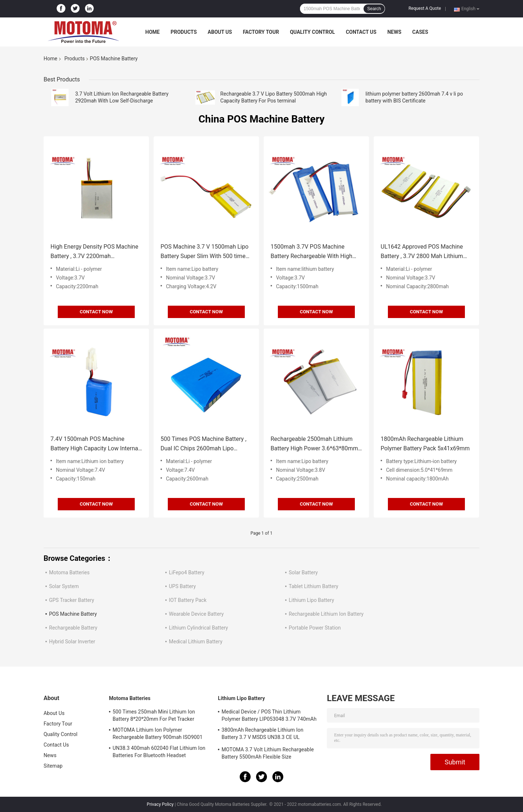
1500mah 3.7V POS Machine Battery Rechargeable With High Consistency (311, 252)
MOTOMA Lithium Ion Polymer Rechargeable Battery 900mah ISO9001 (158, 733)
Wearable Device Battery (196, 614)
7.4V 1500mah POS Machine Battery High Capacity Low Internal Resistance (95, 444)
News (394, 32)
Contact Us (361, 32)
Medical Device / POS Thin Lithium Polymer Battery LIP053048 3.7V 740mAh (269, 715)
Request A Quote (425, 8)
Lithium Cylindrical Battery (198, 628)
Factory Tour (261, 32)
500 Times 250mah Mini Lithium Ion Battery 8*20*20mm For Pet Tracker (154, 715)
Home (153, 32)
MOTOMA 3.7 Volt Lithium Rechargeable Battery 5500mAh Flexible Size (268, 753)
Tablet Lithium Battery (313, 586)
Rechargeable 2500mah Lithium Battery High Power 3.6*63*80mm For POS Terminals (314, 444)
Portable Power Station (315, 628)
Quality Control (312, 32)
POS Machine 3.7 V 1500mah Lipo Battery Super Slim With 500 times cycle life (204, 252)
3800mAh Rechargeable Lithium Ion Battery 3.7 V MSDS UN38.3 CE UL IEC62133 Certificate (262, 735)
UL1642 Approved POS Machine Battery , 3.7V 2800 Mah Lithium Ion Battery (422, 252)
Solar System (64, 586)
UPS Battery (182, 586)
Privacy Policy (160, 804)
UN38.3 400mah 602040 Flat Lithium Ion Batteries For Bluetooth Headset (159, 752)
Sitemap (53, 766)
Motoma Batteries (69, 572)
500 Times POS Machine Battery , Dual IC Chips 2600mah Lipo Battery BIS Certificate (203, 444)
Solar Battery (303, 572)
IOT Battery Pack (188, 600)
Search (374, 9)
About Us (220, 32)
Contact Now (96, 312)
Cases (420, 32)
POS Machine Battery (73, 614)
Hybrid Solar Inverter (72, 642)
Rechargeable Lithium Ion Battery (326, 614)
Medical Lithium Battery (196, 642)
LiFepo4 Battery (187, 572)
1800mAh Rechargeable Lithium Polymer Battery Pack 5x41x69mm (425, 444)
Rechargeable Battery (73, 628)
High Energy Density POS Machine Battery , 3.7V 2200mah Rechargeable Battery (94, 252)
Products (184, 32)
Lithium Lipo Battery (311, 600)
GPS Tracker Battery (72, 600)
